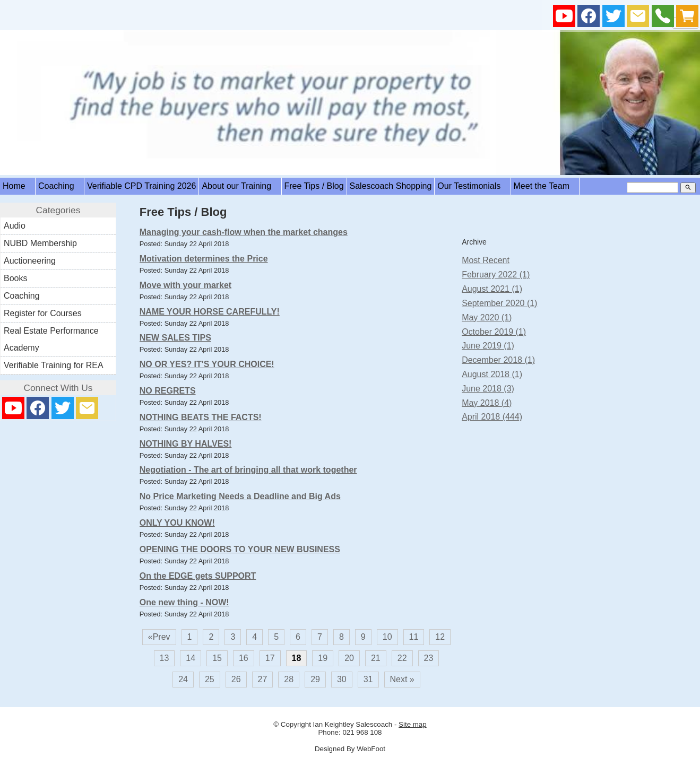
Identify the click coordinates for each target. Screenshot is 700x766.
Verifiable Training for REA (54, 365)
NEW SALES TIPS (175, 338)
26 (236, 679)
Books (15, 278)
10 (387, 637)
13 (165, 658)
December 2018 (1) (498, 360)
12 (440, 637)
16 (244, 658)
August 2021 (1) (492, 289)
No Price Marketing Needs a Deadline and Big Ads (240, 496)
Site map (413, 724)
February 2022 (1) (496, 275)
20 (349, 658)
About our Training (240, 186)
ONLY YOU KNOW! (177, 523)
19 (323, 658)
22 (402, 658)
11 (414, 637)
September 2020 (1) (499, 303)
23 (429, 658)
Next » (402, 679)
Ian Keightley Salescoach (353, 724)
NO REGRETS (168, 391)
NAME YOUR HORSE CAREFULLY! (210, 312)
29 (315, 679)
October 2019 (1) (494, 332)
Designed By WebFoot (350, 749)
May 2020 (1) (487, 317)
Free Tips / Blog (314, 186)
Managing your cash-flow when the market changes (244, 232)
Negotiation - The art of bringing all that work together (248, 470)
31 (368, 679)
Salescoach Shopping (391, 186)
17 (270, 658)
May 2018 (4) (487, 403)
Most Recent (486, 260)
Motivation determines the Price (204, 259)
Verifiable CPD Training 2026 (141, 186)
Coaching (60, 186)
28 (289, 679)
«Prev (159, 637)
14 (191, 658)
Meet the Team (545, 186)
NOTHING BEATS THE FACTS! (201, 417)
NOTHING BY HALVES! (186, 444)
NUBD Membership (40, 243)
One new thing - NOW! (184, 602)
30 (342, 679)
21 (376, 658)
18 (297, 658)
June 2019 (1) (488, 346)
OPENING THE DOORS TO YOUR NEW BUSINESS (240, 549)
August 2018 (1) (492, 374)
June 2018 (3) (488, 389)
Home (18, 186)
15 (217, 658)
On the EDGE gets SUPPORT (198, 576)
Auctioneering (30, 261)
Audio (15, 226)
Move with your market (185, 285)
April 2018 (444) (492, 417)
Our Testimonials (472, 186)
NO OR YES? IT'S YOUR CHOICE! (207, 364)
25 (210, 679)
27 (263, 679)
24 (183, 679)
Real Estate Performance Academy (51, 339)
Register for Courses (43, 313)
